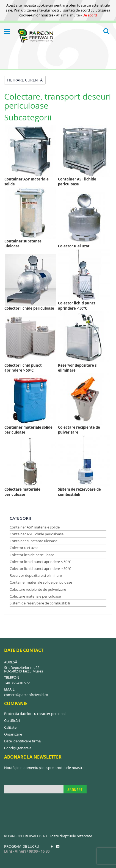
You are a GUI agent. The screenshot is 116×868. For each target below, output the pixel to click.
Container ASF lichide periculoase (37, 534)
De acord (90, 15)
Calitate (10, 727)
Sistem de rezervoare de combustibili (40, 603)
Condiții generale (18, 748)
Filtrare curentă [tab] (25, 80)
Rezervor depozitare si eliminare (36, 575)
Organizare (13, 734)
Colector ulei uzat (24, 548)
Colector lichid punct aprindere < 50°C (40, 562)
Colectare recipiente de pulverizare (38, 589)
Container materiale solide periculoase (41, 582)
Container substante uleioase (34, 541)
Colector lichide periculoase (32, 555)
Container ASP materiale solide (35, 527)
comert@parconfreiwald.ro (26, 695)
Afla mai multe (68, 15)
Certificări (12, 720)
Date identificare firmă (22, 741)
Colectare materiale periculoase (35, 596)
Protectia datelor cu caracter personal (35, 714)
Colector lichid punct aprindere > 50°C (40, 569)
